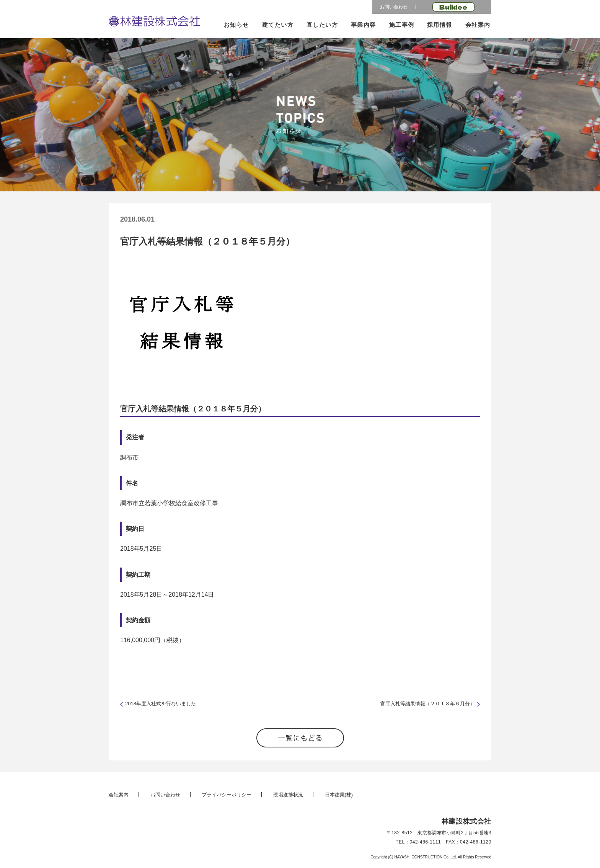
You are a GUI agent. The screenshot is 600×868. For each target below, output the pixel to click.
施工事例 (402, 25)
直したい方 (322, 25)
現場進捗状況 (288, 795)
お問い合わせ (394, 7)
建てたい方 (278, 25)
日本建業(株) (339, 795)
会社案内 (478, 25)
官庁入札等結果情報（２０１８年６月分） (428, 704)
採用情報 (440, 25)
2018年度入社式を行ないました (161, 704)
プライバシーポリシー (227, 795)
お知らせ (236, 25)
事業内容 (364, 25)
